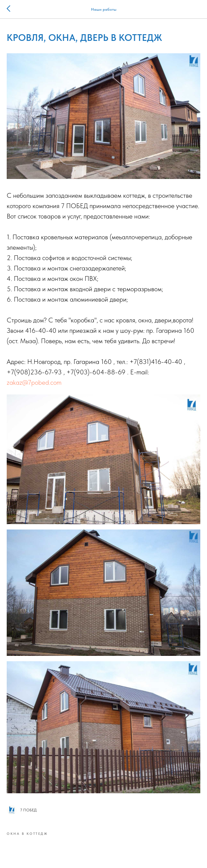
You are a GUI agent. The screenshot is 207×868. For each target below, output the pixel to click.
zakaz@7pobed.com (34, 382)
